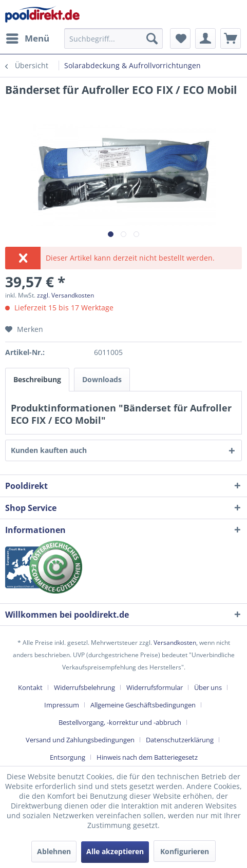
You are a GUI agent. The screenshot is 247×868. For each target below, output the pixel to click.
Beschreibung (37, 379)
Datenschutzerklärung (180, 740)
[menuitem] (27, 38)
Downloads (102, 379)
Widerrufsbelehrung (84, 687)
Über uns (208, 687)
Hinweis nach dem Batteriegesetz (147, 757)
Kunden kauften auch (49, 450)
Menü (28, 37)
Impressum (62, 705)
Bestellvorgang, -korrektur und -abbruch (120, 722)
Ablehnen (54, 851)
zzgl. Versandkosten (65, 295)
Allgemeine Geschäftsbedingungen (143, 705)
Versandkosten (175, 643)
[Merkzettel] (180, 38)
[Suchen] (152, 38)
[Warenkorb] (231, 38)
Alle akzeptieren (115, 851)
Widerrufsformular (155, 687)
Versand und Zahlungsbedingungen (80, 740)
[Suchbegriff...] (113, 38)
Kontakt (30, 687)
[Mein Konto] (205, 38)
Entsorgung (68, 757)
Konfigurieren (185, 851)
